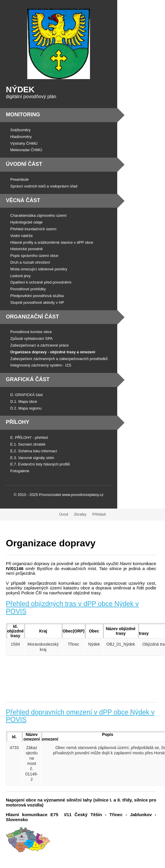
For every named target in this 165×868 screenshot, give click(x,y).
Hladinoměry (21, 137)
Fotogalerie (20, 471)
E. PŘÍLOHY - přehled (29, 438)
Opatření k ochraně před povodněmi (41, 282)
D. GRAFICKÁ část (27, 395)
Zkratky (80, 514)
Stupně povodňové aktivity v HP (37, 302)
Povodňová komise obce (31, 332)
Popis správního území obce (34, 256)
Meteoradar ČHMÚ (26, 150)
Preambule (19, 179)
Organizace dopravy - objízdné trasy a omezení (53, 352)
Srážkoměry (20, 130)
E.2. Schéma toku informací (34, 451)
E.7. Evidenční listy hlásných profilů (40, 464)
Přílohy (18, 422)
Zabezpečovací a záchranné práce (39, 345)
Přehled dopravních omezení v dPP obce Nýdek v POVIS (80, 716)
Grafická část (28, 379)
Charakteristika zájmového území (38, 215)
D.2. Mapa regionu (26, 408)
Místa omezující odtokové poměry (39, 269)
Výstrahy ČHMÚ (24, 143)
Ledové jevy (20, 276)
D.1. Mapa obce (24, 401)
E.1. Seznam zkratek (28, 444)
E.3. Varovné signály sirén (32, 458)
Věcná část (23, 200)
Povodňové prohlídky (28, 289)
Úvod (64, 514)
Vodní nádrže (22, 236)
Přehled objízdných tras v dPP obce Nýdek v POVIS (72, 607)
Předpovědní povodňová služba (37, 296)
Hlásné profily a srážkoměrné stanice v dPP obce (52, 242)
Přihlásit (99, 514)
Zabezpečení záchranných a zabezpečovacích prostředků (59, 359)
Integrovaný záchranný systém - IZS (41, 365)
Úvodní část (24, 164)
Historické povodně (27, 249)
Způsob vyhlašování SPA (31, 338)
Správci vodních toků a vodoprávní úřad (44, 186)
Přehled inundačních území (33, 229)
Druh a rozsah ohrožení (30, 262)
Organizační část (32, 317)
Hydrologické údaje (27, 222)
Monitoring (23, 115)
